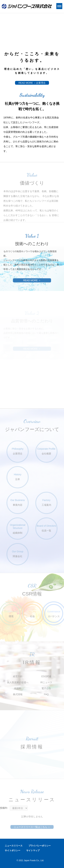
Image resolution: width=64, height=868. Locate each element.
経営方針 (18, 676)
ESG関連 (46, 676)
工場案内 (46, 502)
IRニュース (46, 682)
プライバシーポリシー (40, 846)
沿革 (18, 477)
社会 (32, 614)
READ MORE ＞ (32, 292)
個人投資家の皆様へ (18, 682)
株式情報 (18, 694)
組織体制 (18, 529)
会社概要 (46, 451)
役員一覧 (46, 528)
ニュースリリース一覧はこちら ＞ (32, 827)
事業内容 (18, 502)
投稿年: (4, 808)
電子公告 (46, 688)
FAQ (46, 694)
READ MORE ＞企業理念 (32, 83)
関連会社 (18, 554)
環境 (11, 614)
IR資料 (18, 688)
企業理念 (18, 451)
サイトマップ (33, 850)
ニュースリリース (14, 846)
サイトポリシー (13, 850)
